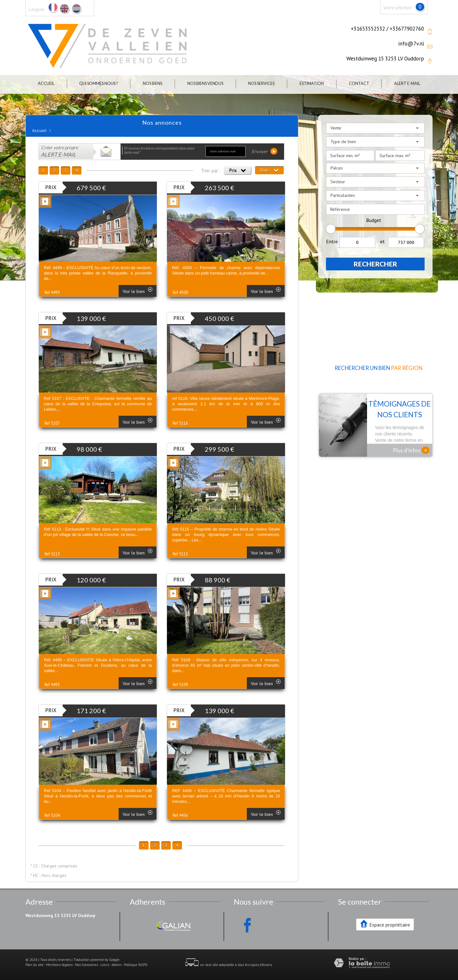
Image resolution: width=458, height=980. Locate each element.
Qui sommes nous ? (98, 83)
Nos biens (153, 83)
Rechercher (375, 264)
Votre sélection (397, 7)
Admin (117, 965)
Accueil (46, 83)
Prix (237, 170)
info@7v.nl (411, 44)
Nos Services (261, 83)
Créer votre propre (59, 151)
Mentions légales (59, 965)
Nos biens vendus (205, 83)
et (382, 241)
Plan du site (35, 965)
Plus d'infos (411, 450)
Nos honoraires (87, 965)
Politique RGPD (136, 965)
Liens (105, 965)
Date (269, 170)
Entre (332, 241)
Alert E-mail (407, 83)
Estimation (312, 83)
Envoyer (264, 151)
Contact (359, 83)
